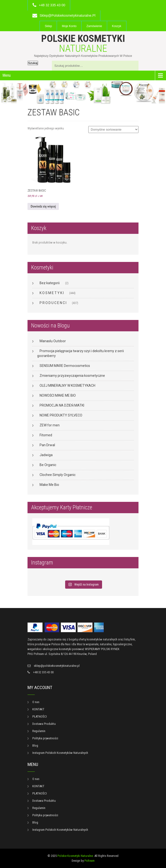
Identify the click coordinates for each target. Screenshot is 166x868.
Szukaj (33, 63)
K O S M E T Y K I (52, 293)
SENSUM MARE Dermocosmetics (65, 366)
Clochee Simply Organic (58, 475)
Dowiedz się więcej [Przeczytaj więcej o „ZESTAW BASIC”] (43, 206)
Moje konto (69, 26)
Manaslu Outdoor (53, 341)
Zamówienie (94, 26)
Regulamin (39, 731)
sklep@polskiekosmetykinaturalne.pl (67, 15)
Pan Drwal (47, 445)
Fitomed (46, 435)
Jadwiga (46, 455)
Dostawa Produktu (44, 724)
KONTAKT (38, 709)
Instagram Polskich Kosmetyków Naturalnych (60, 753)
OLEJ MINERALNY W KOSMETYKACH (67, 386)
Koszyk (117, 26)
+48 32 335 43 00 (52, 5)
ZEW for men (50, 425)
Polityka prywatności (45, 738)
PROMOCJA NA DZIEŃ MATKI (62, 405)
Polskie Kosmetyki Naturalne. (76, 856)
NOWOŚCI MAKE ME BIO (58, 395)
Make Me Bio (49, 485)
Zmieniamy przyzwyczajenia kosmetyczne (72, 376)
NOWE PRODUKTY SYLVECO (61, 415)
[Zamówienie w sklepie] (113, 130)
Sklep (48, 26)
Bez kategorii (50, 283)
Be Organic (48, 465)
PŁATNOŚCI (40, 716)
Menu (7, 75)
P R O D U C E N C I (53, 303)
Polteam (90, 861)
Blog (35, 746)
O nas (36, 702)
